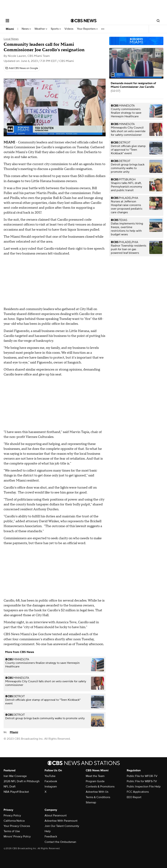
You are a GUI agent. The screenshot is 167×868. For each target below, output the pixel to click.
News (26, 29)
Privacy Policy (12, 816)
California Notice (14, 821)
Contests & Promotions (100, 787)
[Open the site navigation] (32, 21)
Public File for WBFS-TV (142, 781)
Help (48, 831)
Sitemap (91, 802)
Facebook (51, 781)
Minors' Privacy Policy (17, 837)
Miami (10, 29)
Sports (56, 29)
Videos (69, 29)
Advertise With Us (97, 792)
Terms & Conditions (98, 797)
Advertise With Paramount (61, 821)
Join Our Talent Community (62, 826)
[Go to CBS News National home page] (84, 21)
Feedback (51, 837)
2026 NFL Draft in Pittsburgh (22, 781)
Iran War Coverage (15, 776)
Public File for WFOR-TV (142, 776)
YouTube (50, 776)
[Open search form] (158, 21)
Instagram (51, 787)
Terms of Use (12, 831)
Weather (41, 29)
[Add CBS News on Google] (22, 68)
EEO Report (134, 797)
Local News (11, 39)
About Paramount (56, 816)
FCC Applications (138, 792)
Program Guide (95, 781)
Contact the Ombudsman (60, 842)
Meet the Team (95, 776)
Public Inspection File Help (144, 787)
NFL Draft (10, 787)
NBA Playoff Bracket (16, 792)
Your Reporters (87, 29)
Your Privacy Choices (17, 826)
